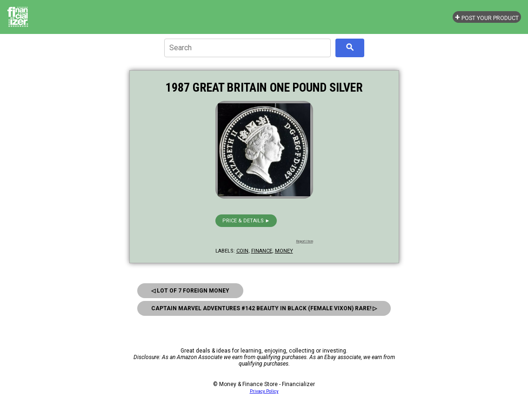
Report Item (305, 241)
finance (262, 251)
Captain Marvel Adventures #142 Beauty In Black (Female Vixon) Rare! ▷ (264, 308)
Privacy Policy (264, 391)
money (284, 251)
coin (242, 251)
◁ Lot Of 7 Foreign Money (190, 291)
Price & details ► (246, 221)
